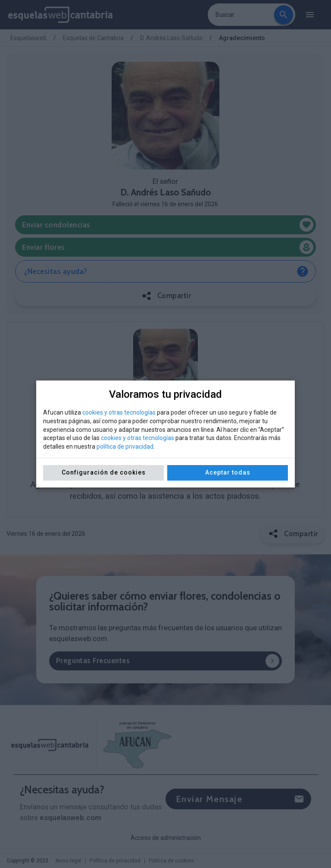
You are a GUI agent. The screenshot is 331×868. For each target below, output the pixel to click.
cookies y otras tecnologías (119, 412)
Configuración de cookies (104, 472)
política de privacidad (125, 447)
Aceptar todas (228, 472)
